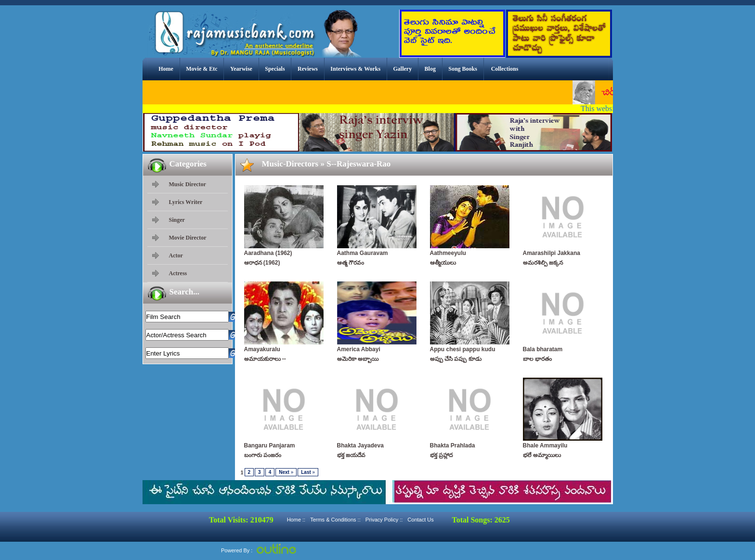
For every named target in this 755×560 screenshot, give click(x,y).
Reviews (308, 69)
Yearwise (241, 69)
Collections (505, 69)
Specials (275, 69)
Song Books (463, 69)
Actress (178, 273)
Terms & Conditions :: (335, 520)
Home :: (296, 520)
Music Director (188, 184)
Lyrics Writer (186, 202)
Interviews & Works (355, 69)
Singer (177, 220)
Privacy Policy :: (384, 520)
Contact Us (420, 520)
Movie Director (188, 238)
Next (286, 472)
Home (166, 69)
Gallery (403, 69)
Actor (176, 255)
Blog (430, 69)
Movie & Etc (202, 69)
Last (308, 472)
